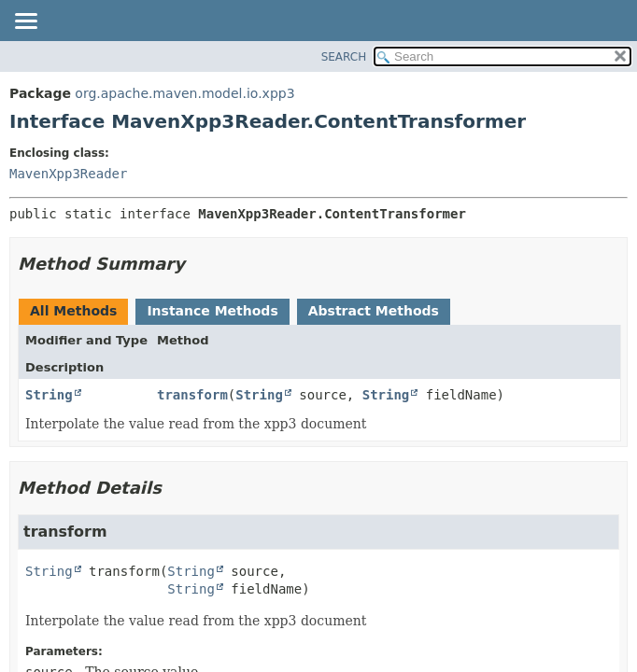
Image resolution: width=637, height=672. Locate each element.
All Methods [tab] (73, 311)
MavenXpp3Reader (68, 174)
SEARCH (344, 57)
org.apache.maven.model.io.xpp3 (184, 93)
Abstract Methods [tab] (374, 311)
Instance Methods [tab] (212, 311)
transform (192, 395)
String (49, 395)
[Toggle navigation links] (25, 22)
